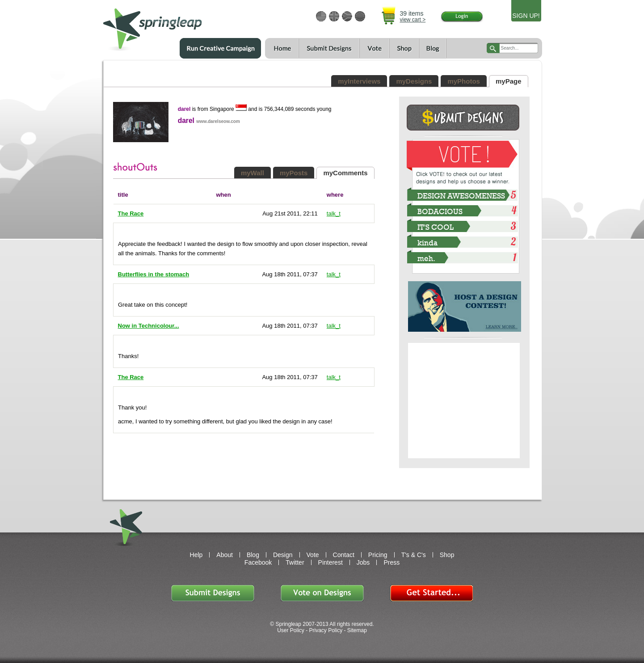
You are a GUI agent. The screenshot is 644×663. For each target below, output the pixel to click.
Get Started (431, 593)
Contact (344, 555)
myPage (509, 81)
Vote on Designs (322, 593)
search (493, 48)
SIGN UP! (526, 16)
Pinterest (330, 562)
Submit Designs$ (329, 49)
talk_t (334, 213)
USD (321, 16)
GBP (334, 16)
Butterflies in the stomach (154, 274)
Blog (433, 49)
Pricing (378, 555)
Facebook (258, 562)
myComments (345, 173)
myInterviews (359, 81)
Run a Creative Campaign (220, 48)
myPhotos (464, 81)
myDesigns (414, 81)
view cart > (413, 20)
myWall (253, 173)
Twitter (295, 562)
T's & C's (414, 555)
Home (282, 49)
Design (283, 555)
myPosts (294, 173)
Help (196, 555)
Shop (404, 49)
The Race (131, 213)
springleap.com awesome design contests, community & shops (179, 25)
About (225, 555)
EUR (360, 16)
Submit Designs (213, 593)
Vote (374, 49)
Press (391, 562)
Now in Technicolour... (149, 326)
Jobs (363, 562)
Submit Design (463, 118)
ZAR (347, 16)
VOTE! (463, 155)
